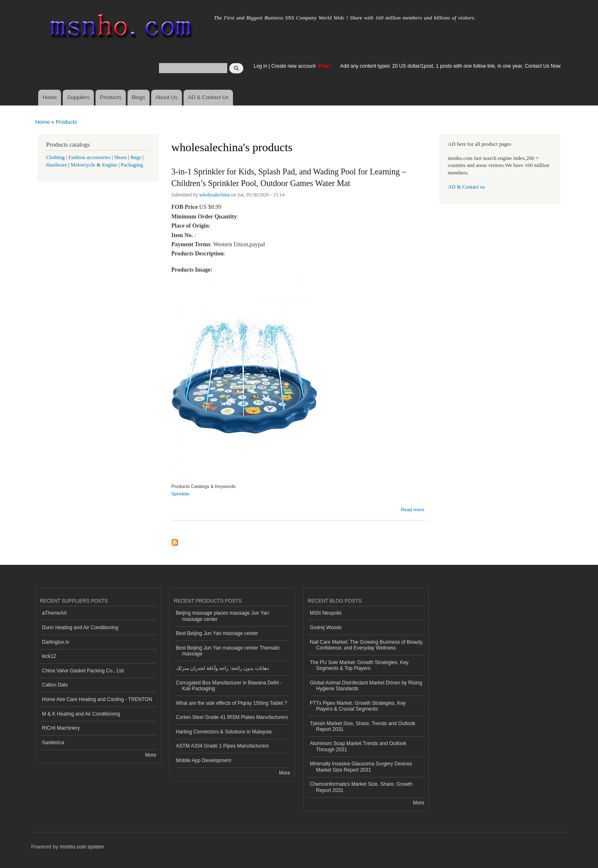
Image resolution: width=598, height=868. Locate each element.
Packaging (132, 165)
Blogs (138, 97)
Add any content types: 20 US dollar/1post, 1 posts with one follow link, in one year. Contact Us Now (450, 66)
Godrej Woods (326, 628)
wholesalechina (215, 195)
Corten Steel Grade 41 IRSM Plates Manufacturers (232, 717)
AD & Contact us (467, 187)
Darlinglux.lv (55, 642)
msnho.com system (82, 847)
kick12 (49, 656)
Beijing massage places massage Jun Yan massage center (223, 616)
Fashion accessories (89, 157)
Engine (110, 165)
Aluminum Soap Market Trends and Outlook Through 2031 (358, 746)
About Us (166, 97)
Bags (136, 157)
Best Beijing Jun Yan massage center (217, 633)
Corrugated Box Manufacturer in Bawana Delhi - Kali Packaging (229, 686)
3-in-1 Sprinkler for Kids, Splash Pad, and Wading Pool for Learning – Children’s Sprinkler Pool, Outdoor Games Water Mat (289, 177)
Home (50, 97)
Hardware (56, 165)
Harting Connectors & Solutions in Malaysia (224, 732)
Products (111, 97)
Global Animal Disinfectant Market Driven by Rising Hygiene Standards (366, 686)
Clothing (55, 157)
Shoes (121, 157)
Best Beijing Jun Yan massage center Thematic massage (228, 651)
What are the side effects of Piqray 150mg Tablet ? (232, 703)
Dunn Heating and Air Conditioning (80, 628)
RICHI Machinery (61, 728)
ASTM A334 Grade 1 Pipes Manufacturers (223, 746)
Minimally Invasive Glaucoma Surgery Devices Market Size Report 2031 (361, 767)
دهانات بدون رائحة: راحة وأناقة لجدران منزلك (222, 668)
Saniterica (53, 743)
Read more (413, 510)
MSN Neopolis (326, 613)
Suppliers (78, 97)
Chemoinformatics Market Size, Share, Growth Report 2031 (361, 787)
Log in (261, 66)
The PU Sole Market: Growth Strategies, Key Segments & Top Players (359, 665)
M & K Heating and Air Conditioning (81, 714)
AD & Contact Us (208, 97)
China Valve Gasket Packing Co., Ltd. (83, 671)
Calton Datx (55, 685)
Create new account (294, 66)
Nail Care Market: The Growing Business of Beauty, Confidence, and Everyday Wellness (366, 645)
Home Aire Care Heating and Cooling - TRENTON (97, 699)
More (151, 755)
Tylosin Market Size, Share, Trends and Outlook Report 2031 (363, 726)
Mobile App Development (204, 760)
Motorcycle (83, 165)
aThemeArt (54, 613)
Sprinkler (181, 494)
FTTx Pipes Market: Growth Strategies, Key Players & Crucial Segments (358, 706)
